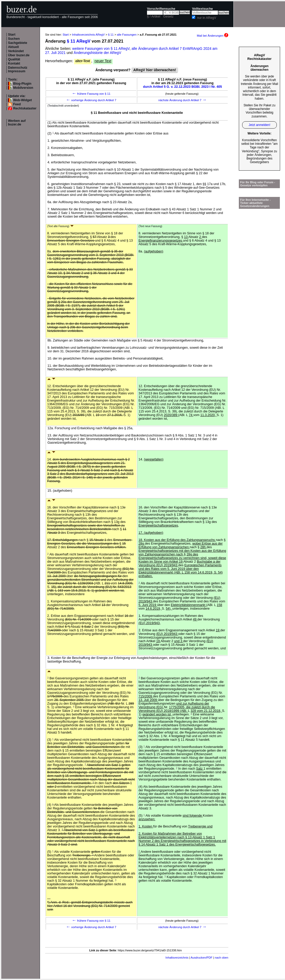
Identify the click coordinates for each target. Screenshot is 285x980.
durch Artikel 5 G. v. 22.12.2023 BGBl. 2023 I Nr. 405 (183, 87)
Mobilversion (23, 88)
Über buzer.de (19, 55)
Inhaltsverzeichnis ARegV (88, 35)
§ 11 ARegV (79, 41)
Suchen (14, 39)
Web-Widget (22, 100)
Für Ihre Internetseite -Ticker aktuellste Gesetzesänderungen (255, 203)
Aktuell (13, 47)
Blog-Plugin (22, 84)
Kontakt (14, 63)
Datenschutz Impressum (18, 69)
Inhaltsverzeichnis (177, 958)
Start (12, 35)
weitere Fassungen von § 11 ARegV (101, 49)
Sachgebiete (18, 43)
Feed (17, 104)
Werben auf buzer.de (17, 123)
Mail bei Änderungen (213, 36)
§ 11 (111, 35)
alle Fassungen (127, 35)
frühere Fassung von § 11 (91, 94)
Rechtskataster (25, 108)
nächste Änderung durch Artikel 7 (182, 100)
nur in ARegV (207, 18)
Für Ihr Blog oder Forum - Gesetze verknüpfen (258, 184)
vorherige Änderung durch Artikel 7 (91, 100)
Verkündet (16, 51)
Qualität (14, 59)
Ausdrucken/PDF (202, 958)
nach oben (222, 958)
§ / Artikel (154, 17)
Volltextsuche (202, 9)
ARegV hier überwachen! (155, 70)
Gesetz (168, 17)
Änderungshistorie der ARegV (97, 53)
